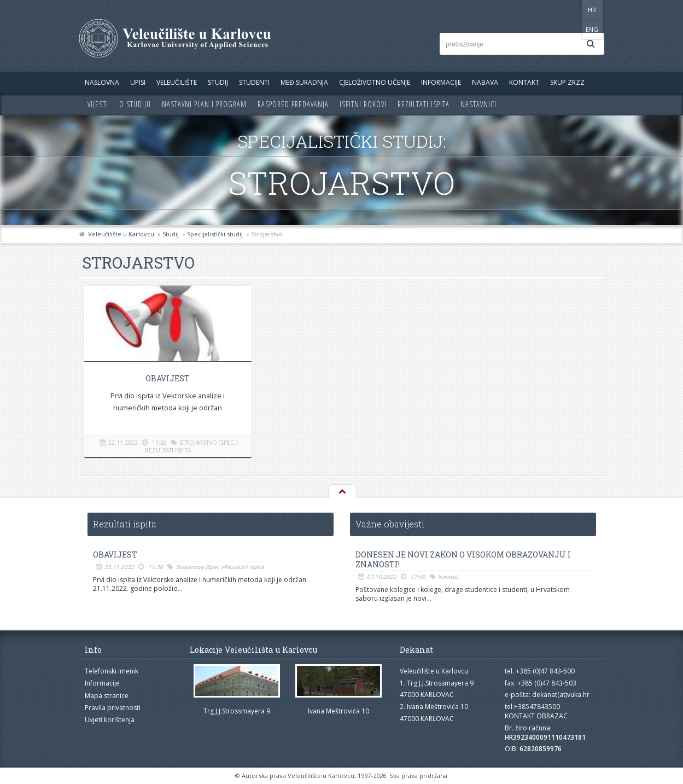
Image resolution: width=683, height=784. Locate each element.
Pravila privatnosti (113, 708)
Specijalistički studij (215, 234)
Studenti (254, 82)
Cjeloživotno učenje (375, 82)
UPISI (138, 82)
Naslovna (102, 82)
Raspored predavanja (293, 104)
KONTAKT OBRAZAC (536, 716)
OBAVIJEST (167, 378)
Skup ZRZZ (567, 82)
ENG (593, 10)
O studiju (135, 104)
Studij (218, 82)
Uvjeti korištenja (110, 720)
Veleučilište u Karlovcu (121, 234)
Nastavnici (478, 104)
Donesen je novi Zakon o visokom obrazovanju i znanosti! (463, 560)
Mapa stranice (107, 696)
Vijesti (98, 104)
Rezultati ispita (424, 104)
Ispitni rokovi (363, 104)
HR (571, 10)
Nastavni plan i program (204, 104)
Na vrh (342, 492)
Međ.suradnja (304, 82)
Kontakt (524, 82)
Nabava (485, 82)
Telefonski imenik (112, 671)
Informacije (441, 82)
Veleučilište (177, 82)
